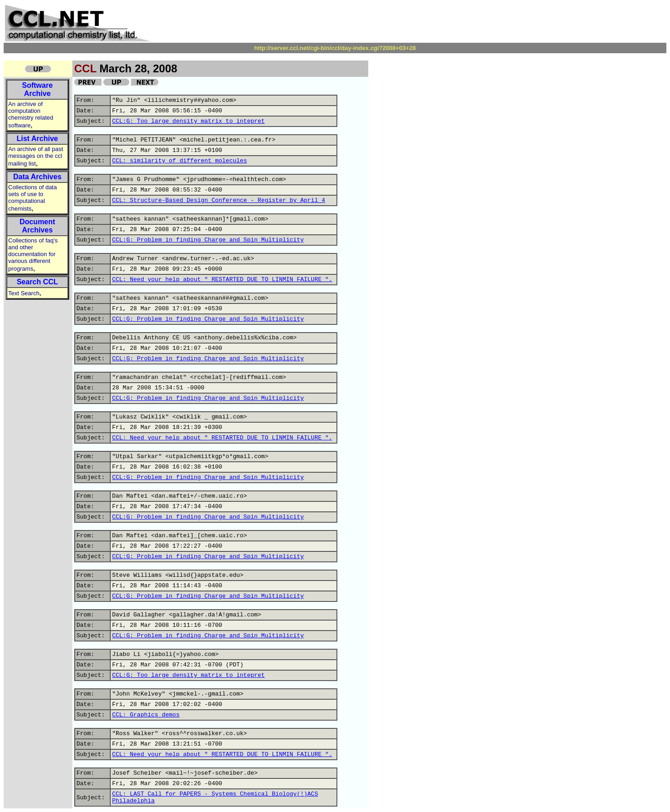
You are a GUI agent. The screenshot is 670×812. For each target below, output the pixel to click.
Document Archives (37, 226)
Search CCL (38, 282)
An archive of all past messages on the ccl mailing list (36, 156)
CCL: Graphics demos (146, 715)
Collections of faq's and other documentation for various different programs (33, 255)
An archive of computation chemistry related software (31, 115)
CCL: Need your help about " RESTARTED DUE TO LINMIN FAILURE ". (222, 280)
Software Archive (37, 89)
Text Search (24, 293)
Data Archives (37, 177)
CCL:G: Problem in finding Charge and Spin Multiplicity (208, 240)
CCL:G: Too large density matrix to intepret (188, 121)
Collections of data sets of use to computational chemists (33, 198)
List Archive (38, 139)
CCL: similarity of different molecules (179, 161)
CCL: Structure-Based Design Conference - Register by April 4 (218, 200)
